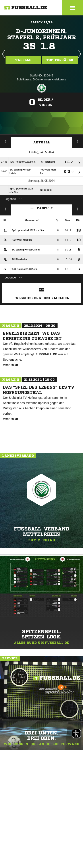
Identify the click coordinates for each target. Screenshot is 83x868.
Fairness (6, 209)
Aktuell (42, 142)
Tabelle (23, 60)
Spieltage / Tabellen (78, 141)
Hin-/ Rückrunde (78, 209)
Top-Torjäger (60, 60)
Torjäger (6, 141)
